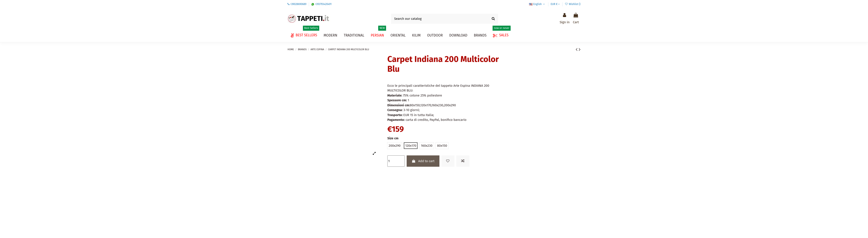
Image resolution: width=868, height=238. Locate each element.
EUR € (555, 4)
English (537, 4)
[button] (458, 35)
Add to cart (423, 161)
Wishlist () (573, 4)
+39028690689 (298, 4)
